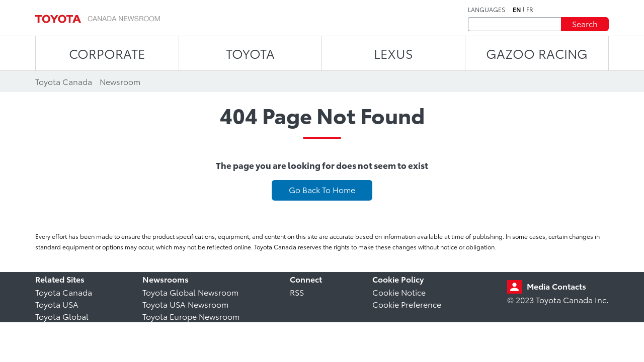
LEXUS (393, 53)
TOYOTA (250, 53)
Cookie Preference (407, 304)
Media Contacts (556, 286)
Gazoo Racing (537, 53)
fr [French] (530, 10)
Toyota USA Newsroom (185, 304)
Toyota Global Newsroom (190, 292)
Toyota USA (57, 304)
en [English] (517, 10)
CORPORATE (107, 53)
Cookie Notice (399, 292)
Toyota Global (62, 316)
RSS (297, 292)
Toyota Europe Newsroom (191, 316)
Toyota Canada (64, 292)
